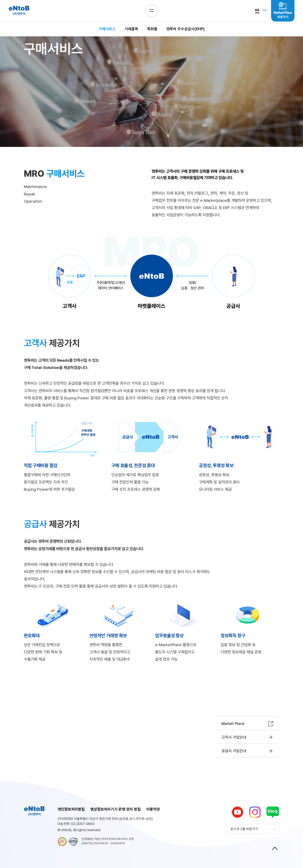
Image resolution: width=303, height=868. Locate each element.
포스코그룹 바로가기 (244, 829)
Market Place (233, 724)
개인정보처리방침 (71, 809)
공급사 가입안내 (234, 751)
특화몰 (152, 29)
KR (257, 10)
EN (265, 10)
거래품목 (131, 29)
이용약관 (153, 809)
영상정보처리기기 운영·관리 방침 (116, 809)
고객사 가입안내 (234, 737)
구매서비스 (107, 29)
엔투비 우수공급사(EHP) (185, 29)
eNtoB (19, 11)
